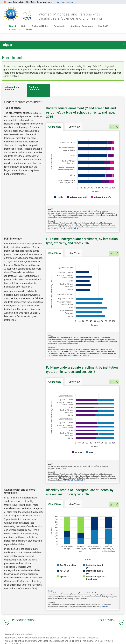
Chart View (55, 127)
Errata (29, 29)
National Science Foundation (20, 634)
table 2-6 (105, 607)
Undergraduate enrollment (12, 88)
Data (24, 26)
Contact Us (15, 29)
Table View (73, 127)
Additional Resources (82, 26)
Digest (13, 26)
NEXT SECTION (107, 620)
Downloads (59, 26)
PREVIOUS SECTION (24, 620)
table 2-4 (86, 355)
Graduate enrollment (35, 88)
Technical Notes (40, 26)
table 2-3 (76, 355)
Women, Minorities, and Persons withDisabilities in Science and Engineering (70, 16)
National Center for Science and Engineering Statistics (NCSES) (37, 638)
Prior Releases (78, 638)
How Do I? (103, 26)
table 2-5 (76, 229)
